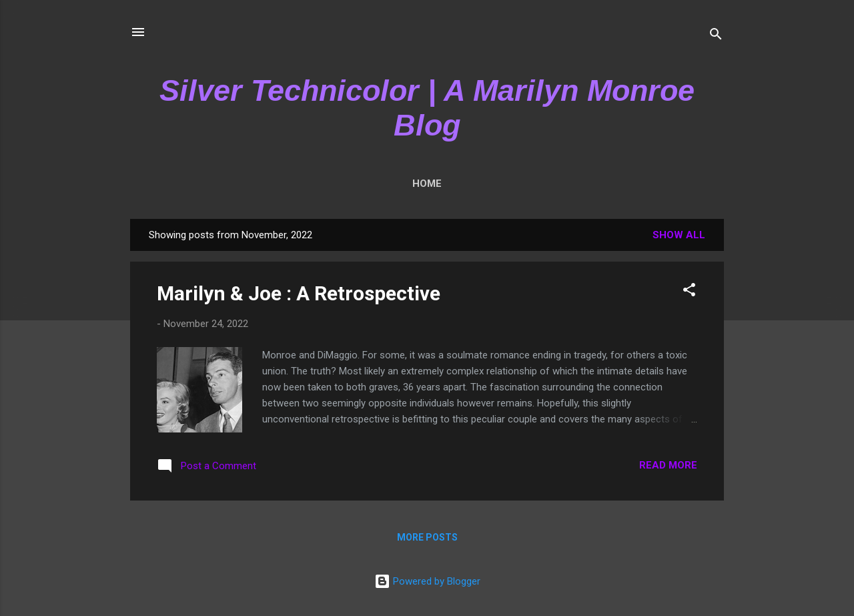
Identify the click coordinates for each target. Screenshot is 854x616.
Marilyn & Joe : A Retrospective (299, 293)
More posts (427, 537)
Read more (668, 465)
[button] (689, 292)
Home (427, 184)
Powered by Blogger (427, 581)
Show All (679, 235)
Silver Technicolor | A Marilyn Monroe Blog (427, 108)
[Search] (716, 36)
